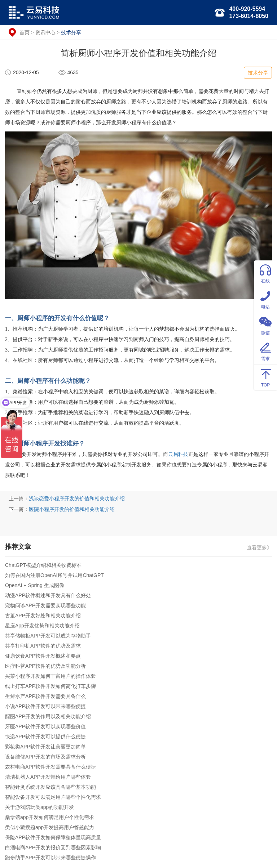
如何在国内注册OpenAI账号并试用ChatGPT (54, 575)
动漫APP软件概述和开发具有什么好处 (48, 595)
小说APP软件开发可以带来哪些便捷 (45, 706)
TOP (265, 377)
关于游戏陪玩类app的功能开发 (39, 807)
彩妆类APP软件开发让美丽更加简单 (45, 747)
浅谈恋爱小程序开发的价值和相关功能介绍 (77, 498)
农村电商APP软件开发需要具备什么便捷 (50, 767)
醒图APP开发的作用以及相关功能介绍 (48, 716)
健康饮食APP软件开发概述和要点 (43, 656)
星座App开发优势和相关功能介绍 (42, 626)
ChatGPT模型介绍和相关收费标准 (43, 565)
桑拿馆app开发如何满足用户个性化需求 (50, 817)
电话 (265, 299)
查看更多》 (259, 547)
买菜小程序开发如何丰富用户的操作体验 (50, 676)
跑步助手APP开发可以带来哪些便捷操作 (50, 858)
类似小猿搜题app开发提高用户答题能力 (50, 827)
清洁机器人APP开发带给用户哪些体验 (48, 777)
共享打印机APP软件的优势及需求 (43, 646)
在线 (265, 273)
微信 (265, 325)
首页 (25, 32)
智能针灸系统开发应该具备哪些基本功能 (50, 787)
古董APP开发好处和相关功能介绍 (43, 616)
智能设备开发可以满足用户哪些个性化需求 (53, 797)
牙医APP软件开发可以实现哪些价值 (45, 726)
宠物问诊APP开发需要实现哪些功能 (45, 605)
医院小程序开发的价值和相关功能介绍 (72, 509)
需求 (265, 351)
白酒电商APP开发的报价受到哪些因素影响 (53, 847)
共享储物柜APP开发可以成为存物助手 (48, 636)
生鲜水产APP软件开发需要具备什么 (45, 696)
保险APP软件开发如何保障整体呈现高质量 (53, 837)
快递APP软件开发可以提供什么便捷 (45, 737)
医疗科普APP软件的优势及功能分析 (45, 666)
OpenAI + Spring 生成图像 (35, 585)
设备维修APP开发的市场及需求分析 (45, 757)
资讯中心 (45, 32)
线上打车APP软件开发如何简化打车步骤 (50, 686)
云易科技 (178, 454)
